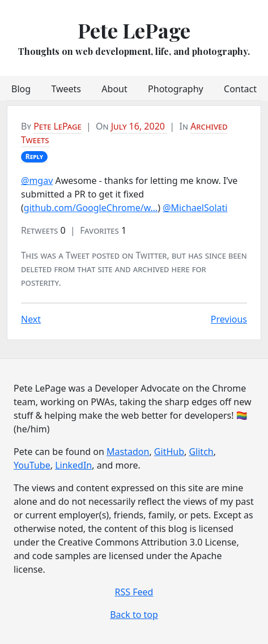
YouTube (32, 465)
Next (31, 319)
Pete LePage (134, 30)
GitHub (169, 452)
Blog (21, 89)
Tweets (66, 89)
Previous (229, 319)
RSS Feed (134, 592)
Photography (176, 89)
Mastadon (128, 452)
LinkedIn (73, 465)
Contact (240, 89)
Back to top (134, 615)
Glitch (201, 452)
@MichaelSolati (195, 208)
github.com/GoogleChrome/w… (91, 208)
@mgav (37, 181)
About (114, 89)
